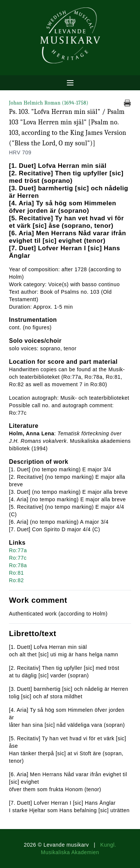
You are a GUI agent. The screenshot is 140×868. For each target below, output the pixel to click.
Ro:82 (16, 580)
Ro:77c (18, 558)
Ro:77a (18, 550)
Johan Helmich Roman (49, 103)
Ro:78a (18, 565)
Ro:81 (16, 573)
